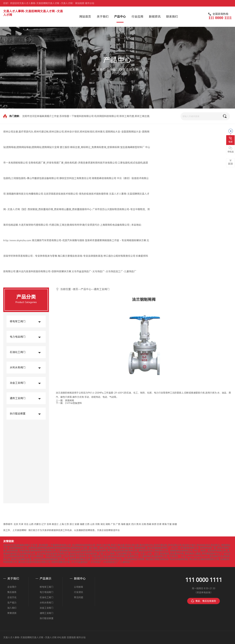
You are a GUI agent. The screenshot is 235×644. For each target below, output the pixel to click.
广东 (113, 524)
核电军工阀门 (18, 321)
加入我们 (12, 608)
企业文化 (12, 597)
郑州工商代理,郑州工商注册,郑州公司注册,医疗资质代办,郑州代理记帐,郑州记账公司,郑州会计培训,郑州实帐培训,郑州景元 (158, 545)
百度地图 (71, 637)
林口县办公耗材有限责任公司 (119, 256)
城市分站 (90, 3)
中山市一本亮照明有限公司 (185, 548)
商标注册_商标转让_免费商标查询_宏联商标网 (95, 147)
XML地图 (62, 637)
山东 (92, 524)
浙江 (72, 524)
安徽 (77, 524)
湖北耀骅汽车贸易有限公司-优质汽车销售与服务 (58, 240)
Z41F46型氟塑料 (73, 403)
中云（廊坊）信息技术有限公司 (210, 551)
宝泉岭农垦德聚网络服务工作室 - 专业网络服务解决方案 (115, 240)
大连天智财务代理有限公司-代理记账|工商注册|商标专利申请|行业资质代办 (59, 225)
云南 (144, 524)
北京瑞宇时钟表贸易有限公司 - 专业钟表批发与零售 (118, 559)
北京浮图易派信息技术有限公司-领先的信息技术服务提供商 (76, 194)
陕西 (154, 524)
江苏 (67, 524)
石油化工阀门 (18, 352)
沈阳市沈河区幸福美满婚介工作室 (41, 116)
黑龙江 (55, 524)
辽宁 (44, 524)
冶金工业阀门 (18, 383)
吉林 (49, 524)
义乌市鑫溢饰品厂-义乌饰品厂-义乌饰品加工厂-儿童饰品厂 (104, 271)
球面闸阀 (70, 400)
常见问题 (78, 597)
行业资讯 (78, 592)
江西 (87, 524)
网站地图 (80, 3)
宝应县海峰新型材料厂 (132, 147)
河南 (97, 524)
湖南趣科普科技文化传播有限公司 (25, 194)
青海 (164, 524)
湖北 (103, 524)
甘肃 (159, 524)
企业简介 (12, 587)
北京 (16, 524)
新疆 (175, 524)
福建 (82, 524)
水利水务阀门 (18, 368)
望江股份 (65, 147)
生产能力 (12, 603)
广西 (118, 524)
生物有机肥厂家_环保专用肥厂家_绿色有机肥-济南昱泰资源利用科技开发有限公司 (73, 163)
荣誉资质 (12, 613)
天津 (21, 524)
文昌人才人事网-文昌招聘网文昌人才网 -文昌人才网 (125, 554)
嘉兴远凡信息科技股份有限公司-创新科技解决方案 (44, 271)
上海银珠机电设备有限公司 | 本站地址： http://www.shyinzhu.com (174, 556)
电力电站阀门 (18, 337)
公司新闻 (78, 587)
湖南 (108, 524)
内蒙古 (38, 524)
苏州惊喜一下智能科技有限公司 (77, 116)
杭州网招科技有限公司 (107, 116)
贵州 (139, 524)
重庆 (128, 524)
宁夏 (169, 524)
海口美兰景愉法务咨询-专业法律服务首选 (80, 256)
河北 (26, 524)
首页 (76, 289)
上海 (62, 524)
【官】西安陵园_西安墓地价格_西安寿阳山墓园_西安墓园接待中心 (56, 209)
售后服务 (12, 592)
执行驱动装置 (18, 414)
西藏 (149, 524)
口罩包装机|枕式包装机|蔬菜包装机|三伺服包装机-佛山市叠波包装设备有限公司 (97, 551)
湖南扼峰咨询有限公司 (104, 178)
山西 (31, 524)
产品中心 (86, 289)
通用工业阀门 (18, 398)
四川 (133, 524)
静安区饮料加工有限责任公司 (75, 178)
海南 (123, 524)
